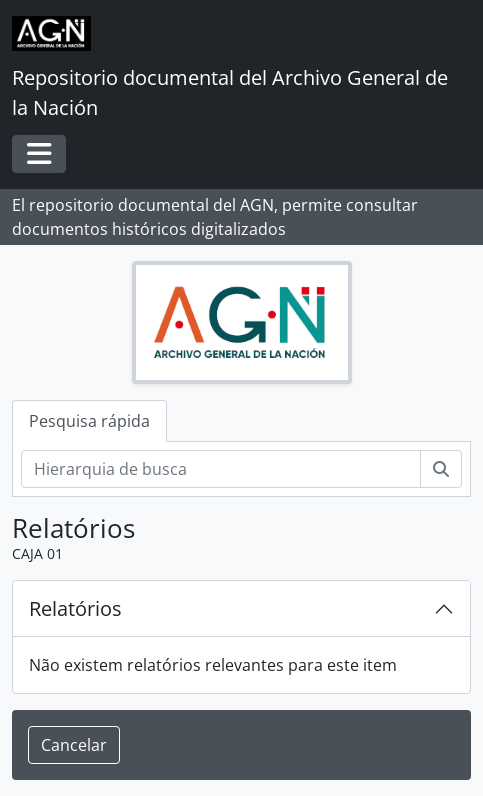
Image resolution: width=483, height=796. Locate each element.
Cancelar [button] (74, 745)
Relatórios (75, 608)
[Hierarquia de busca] (221, 469)
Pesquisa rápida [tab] (89, 421)
